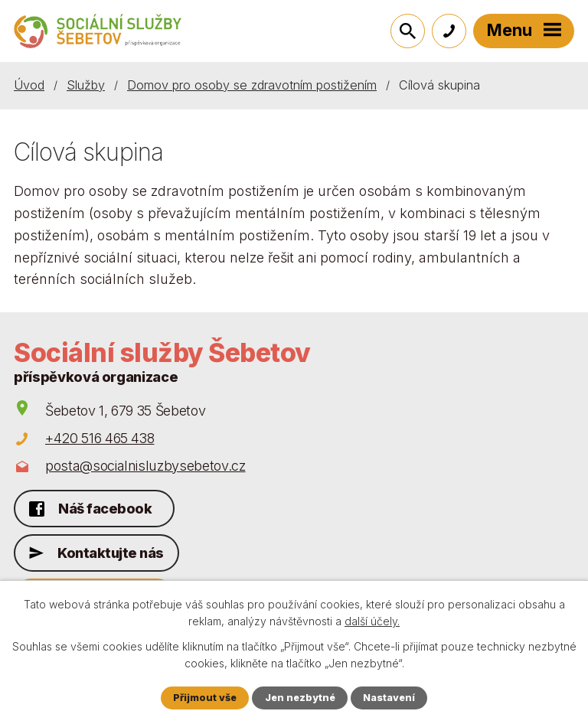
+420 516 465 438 (100, 438)
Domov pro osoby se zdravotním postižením (252, 85)
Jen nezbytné (300, 698)
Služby (86, 85)
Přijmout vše (205, 698)
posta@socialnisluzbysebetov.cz (145, 466)
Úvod (29, 85)
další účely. (372, 621)
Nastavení (389, 698)
